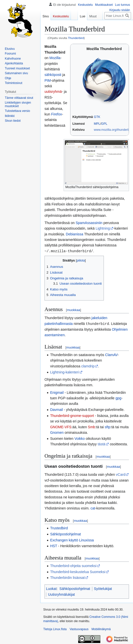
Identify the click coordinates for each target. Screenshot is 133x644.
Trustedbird (59, 528)
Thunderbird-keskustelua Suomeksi (78, 571)
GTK (97, 117)
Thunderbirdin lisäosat (67, 577)
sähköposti (53, 75)
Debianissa (75, 234)
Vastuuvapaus (79, 629)
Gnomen (57, 432)
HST (54, 545)
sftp (108, 426)
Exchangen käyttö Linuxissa (72, 540)
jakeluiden (99, 318)
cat (93, 508)
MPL (97, 124)
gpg (118, 398)
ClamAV (111, 354)
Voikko (80, 438)
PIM (48, 80)
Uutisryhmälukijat (61, 594)
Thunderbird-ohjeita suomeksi (73, 565)
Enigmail (57, 392)
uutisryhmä (53, 92)
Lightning (103, 228)
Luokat (51, 588)
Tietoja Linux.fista (55, 629)
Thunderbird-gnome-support (72, 415)
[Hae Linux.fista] (118, 26)
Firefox (56, 114)
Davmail (56, 409)
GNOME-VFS (61, 426)
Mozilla (55, 58)
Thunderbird (76, 38)
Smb (92, 426)
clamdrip (88, 366)
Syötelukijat (103, 588)
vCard (121, 474)
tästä (101, 444)
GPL (104, 124)
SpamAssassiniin (89, 223)
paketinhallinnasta (59, 323)
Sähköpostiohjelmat (65, 534)
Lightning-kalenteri (64, 372)
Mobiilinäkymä (101, 629)
